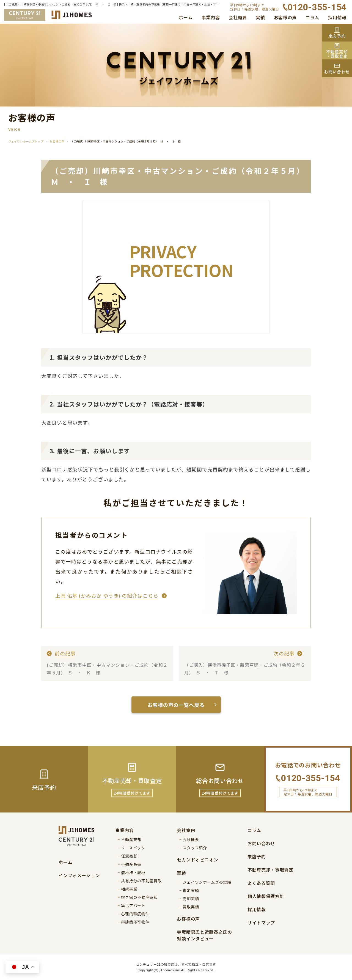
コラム (312, 17)
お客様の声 (285, 17)
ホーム (186, 17)
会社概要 (238, 17)
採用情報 (337, 17)
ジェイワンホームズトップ (26, 141)
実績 (260, 17)
